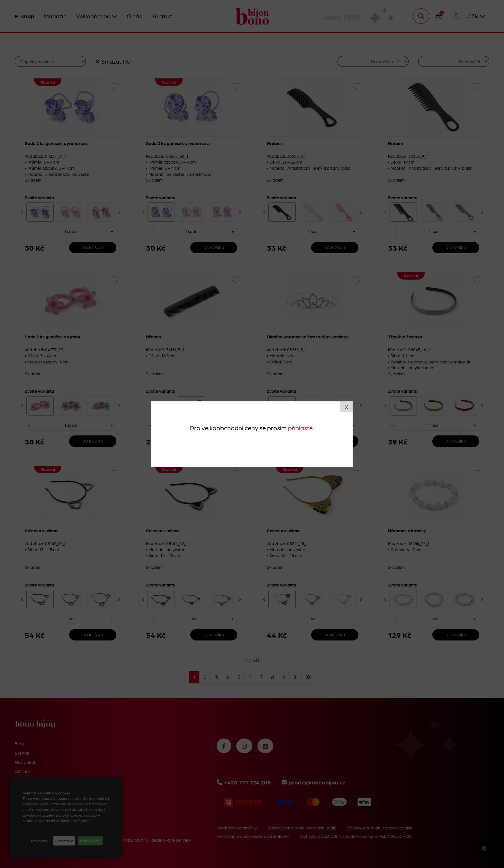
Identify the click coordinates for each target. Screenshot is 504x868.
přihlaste (300, 428)
